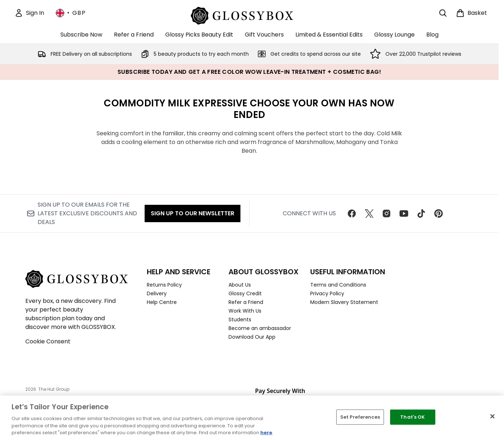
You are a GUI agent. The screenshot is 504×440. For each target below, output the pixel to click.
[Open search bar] (443, 13)
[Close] (492, 416)
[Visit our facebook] (352, 213)
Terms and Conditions (338, 285)
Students (240, 320)
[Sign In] (29, 13)
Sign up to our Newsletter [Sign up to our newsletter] (193, 213)
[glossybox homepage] (249, 15)
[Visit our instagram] (386, 213)
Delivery (157, 293)
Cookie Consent (48, 341)
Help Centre (162, 302)
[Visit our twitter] (369, 213)
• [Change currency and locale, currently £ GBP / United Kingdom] (71, 13)
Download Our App (252, 337)
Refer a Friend (246, 302)
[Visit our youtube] (404, 213)
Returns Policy (164, 285)
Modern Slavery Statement (344, 302)
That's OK (413, 417)
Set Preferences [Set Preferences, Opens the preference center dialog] (360, 417)
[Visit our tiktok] (421, 213)
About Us (240, 285)
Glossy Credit (245, 293)
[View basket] (471, 13)
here (266, 433)
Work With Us (245, 311)
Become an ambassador (260, 328)
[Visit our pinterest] (439, 213)
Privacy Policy (327, 293)
